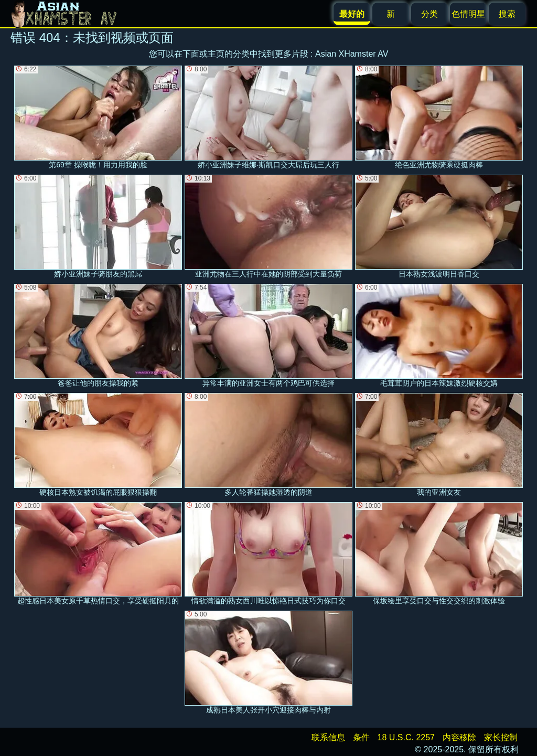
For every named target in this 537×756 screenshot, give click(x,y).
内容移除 (459, 737)
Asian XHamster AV (352, 54)
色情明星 (468, 14)
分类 (429, 14)
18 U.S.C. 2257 (406, 737)
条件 (361, 737)
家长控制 (501, 737)
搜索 (507, 14)
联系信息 (328, 737)
